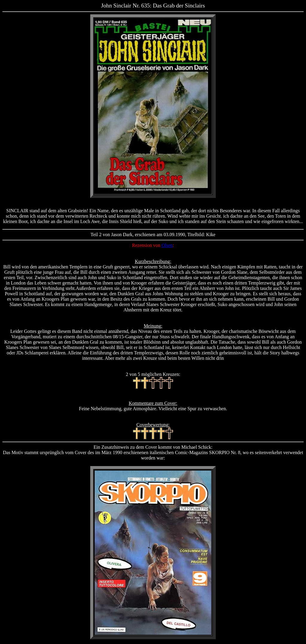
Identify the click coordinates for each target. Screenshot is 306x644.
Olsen (167, 245)
